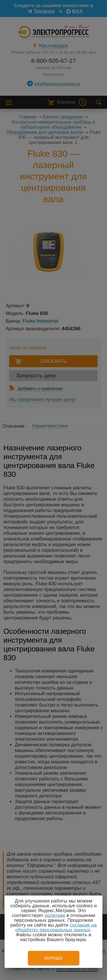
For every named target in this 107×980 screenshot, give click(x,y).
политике (55, 915)
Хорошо (53, 958)
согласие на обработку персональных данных (56, 927)
